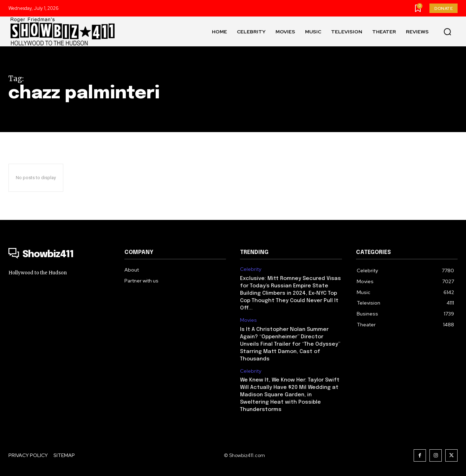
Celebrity (251, 269)
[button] (447, 32)
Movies (248, 320)
